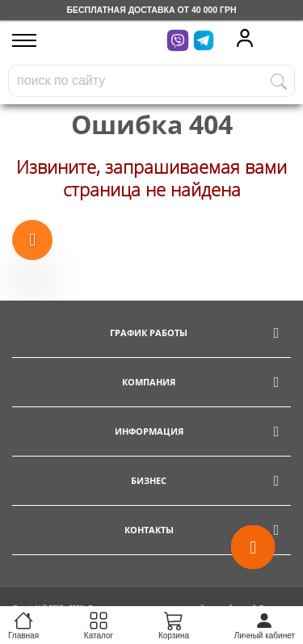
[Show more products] (32, 240)
